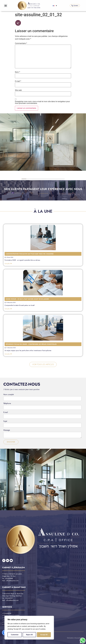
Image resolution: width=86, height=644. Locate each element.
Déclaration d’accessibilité (75, 638)
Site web (18, 90)
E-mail (18, 81)
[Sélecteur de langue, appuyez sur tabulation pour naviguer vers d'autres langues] (55, 6)
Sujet (5, 421)
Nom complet (9, 395)
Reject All (29, 635)
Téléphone (7, 404)
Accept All (44, 635)
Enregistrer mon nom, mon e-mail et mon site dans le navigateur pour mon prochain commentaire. (42, 102)
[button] (6, 6)
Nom (17, 72)
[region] (29, 628)
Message (7, 430)
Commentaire (21, 43)
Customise (15, 635)
